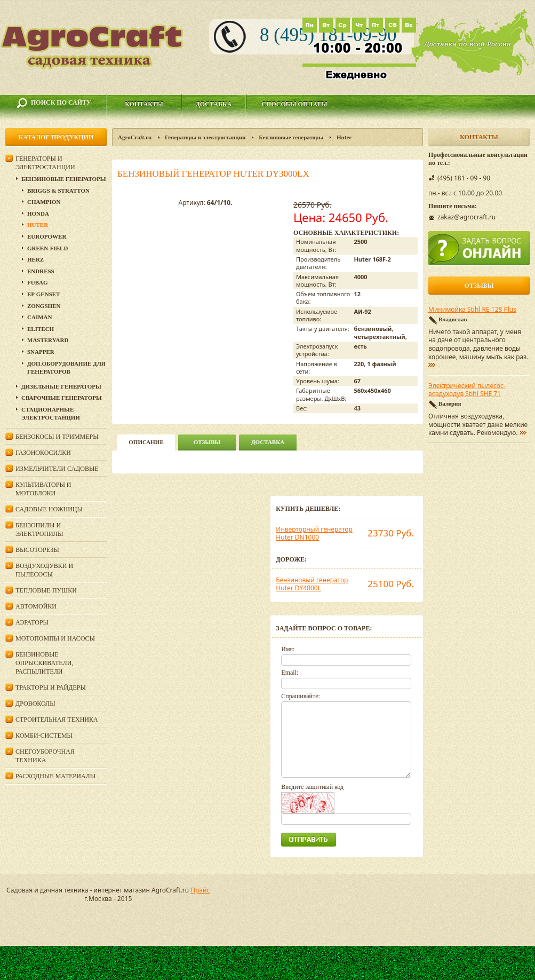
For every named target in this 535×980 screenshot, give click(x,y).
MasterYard (48, 340)
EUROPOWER (47, 236)
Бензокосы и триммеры (57, 437)
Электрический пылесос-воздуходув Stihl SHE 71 (467, 390)
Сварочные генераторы (62, 398)
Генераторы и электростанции (205, 137)
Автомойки (36, 606)
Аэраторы (32, 622)
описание (146, 442)
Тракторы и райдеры (51, 687)
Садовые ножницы (49, 509)
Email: (290, 673)
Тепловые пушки (46, 590)
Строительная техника (57, 720)
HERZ (35, 259)
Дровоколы (35, 704)
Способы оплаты (294, 104)
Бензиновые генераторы (291, 137)
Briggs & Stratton (58, 191)
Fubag (38, 282)
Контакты (144, 104)
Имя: (288, 649)
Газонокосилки (43, 453)
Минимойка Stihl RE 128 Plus (472, 310)
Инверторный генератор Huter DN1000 (314, 534)
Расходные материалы (55, 776)
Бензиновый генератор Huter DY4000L (312, 584)
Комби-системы (44, 736)
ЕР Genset (43, 294)
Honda (38, 214)
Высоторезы (37, 550)
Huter (344, 137)
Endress (41, 271)
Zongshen (44, 306)
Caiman (39, 317)
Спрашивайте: (301, 696)
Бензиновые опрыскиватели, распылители (44, 663)
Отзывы (207, 442)
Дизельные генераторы (61, 386)
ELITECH (41, 329)
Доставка (214, 104)
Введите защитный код (312, 787)
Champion (44, 202)
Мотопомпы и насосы (55, 638)
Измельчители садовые (57, 469)
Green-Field (47, 248)
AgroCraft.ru (135, 137)
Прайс (200, 890)
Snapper (41, 352)
